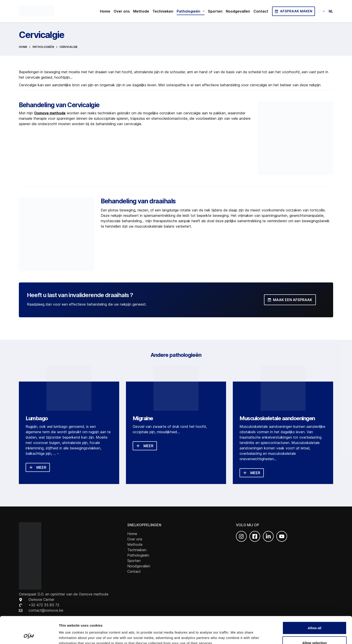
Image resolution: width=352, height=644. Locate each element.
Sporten (215, 11)
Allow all (315, 603)
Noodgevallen (238, 11)
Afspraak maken (294, 11)
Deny (315, 632)
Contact (261, 11)
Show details (236, 632)
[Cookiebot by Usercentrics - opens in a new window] (29, 635)
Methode (141, 11)
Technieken (163, 11)
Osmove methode (50, 113)
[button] (325, 11)
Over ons (122, 11)
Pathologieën (191, 11)
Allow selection (314, 617)
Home (105, 11)
